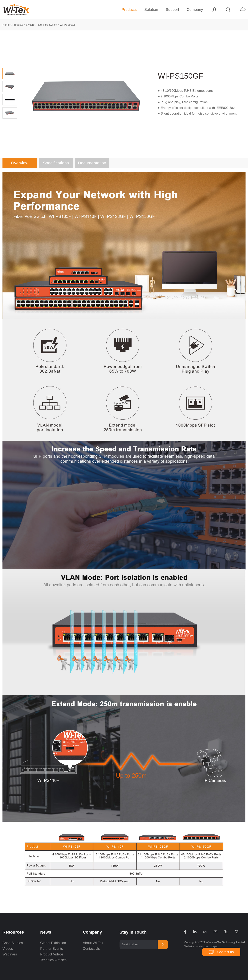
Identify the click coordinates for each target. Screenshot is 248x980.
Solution (151, 10)
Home (6, 25)
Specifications (56, 163)
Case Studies (13, 943)
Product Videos (52, 954)
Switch (30, 25)
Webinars (10, 954)
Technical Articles (53, 960)
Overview (20, 163)
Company (195, 10)
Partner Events (52, 949)
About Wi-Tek (93, 943)
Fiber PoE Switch (47, 25)
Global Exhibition (53, 943)
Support (172, 10)
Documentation (92, 163)
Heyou (214, 946)
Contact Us (91, 949)
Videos (8, 949)
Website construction (197, 946)
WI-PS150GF (68, 25)
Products (129, 10)
